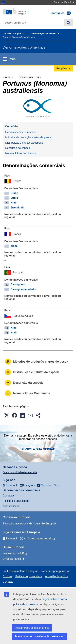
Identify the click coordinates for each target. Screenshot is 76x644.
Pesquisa (68, 23)
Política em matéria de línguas (20, 571)
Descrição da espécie (18, 148)
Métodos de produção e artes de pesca (28, 137)
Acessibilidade (11, 506)
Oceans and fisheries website (20, 472)
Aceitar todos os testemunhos (32, 628)
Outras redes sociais (40, 539)
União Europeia (12, 559)
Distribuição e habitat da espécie (24, 143)
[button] (7, 415)
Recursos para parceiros (56, 571)
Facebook (10, 539)
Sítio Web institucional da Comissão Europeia (29, 524)
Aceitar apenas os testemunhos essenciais (40, 636)
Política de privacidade (16, 501)
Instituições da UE (13, 554)
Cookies (7, 576)
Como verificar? (64, 2)
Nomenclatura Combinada (21, 153)
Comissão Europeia (12, 33)
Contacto (8, 582)
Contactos (9, 496)
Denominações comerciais (44, 33)
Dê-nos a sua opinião (38, 449)
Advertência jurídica (57, 576)
